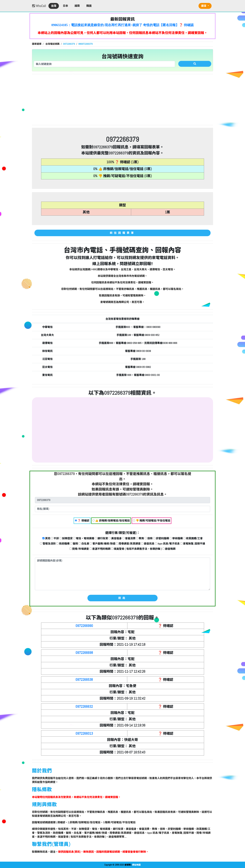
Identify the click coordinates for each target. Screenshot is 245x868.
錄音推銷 (169, 549)
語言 (204, 6)
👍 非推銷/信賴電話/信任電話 (111, 521)
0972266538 (84, 680)
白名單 (84, 544)
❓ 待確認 (82, 521)
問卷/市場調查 (79, 549)
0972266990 (84, 626)
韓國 (89, 6)
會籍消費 (129, 538)
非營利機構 (161, 538)
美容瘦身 (115, 538)
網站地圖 (136, 865)
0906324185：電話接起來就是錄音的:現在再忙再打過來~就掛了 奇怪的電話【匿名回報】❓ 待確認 (122, 25)
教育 (140, 538)
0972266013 (84, 733)
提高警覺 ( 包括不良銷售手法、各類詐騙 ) (136, 549)
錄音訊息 (148, 544)
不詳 (55, 538)
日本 (65, 6)
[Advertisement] (122, 100)
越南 (77, 6)
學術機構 (176, 538)
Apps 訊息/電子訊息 (167, 544)
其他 (46, 538)
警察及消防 (48, 544)
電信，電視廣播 (84, 538)
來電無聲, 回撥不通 (193, 544)
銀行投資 (101, 538)
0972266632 (84, 706)
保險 (149, 538)
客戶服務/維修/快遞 (103, 544)
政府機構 (63, 544)
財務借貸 (66, 538)
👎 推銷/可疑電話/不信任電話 (152, 521)
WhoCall (39, 6)
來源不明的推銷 (100, 549)
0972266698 (84, 653)
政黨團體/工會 (193, 538)
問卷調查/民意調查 (128, 544)
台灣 (54, 6)
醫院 (74, 544)
